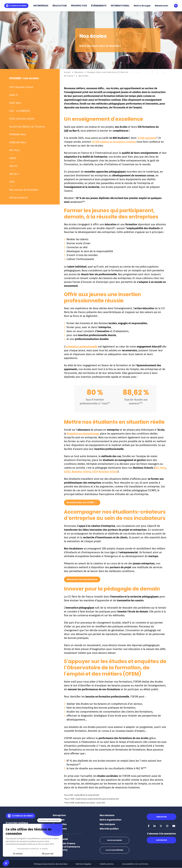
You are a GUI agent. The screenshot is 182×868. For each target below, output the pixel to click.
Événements (60, 829)
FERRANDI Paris (18, 134)
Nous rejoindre (115, 840)
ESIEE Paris (15, 103)
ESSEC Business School (22, 119)
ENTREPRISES (41, 6)
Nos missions (107, 815)
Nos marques (107, 824)
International (60, 839)
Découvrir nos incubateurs (82, 579)
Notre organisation (110, 820)
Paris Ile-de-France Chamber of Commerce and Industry (66, 847)
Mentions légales (84, 864)
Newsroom (161, 6)
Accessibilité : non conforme (135, 864)
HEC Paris (15, 150)
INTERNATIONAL (120, 6)
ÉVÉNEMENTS (99, 6)
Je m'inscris (161, 840)
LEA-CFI (13, 166)
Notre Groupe (142, 6)
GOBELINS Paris (18, 142)
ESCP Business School (21, 87)
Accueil (67, 72)
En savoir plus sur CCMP (82, 502)
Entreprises (59, 815)
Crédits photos (107, 864)
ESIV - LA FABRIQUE (20, 111)
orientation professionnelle (82, 347)
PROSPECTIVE (79, 6)
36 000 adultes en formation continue (114, 142)
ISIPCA (13, 158)
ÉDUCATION (60, 6)
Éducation (79, 72)
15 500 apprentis (147, 138)
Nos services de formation (24, 190)
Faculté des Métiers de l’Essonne (27, 127)
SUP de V (14, 174)
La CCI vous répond (114, 850)
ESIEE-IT (14, 95)
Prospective (60, 824)
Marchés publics (109, 829)
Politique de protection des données (51, 864)
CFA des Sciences (18, 198)
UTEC (12, 182)
